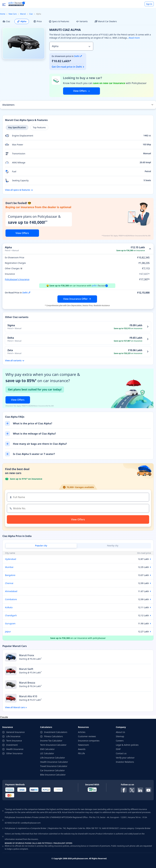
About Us (121, 732)
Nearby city (113, 546)
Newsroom (83, 745)
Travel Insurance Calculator (54, 766)
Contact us (121, 753)
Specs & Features (59, 21)
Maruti (23, 14)
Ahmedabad (11, 591)
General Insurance (15, 732)
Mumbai (9, 567)
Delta (11, 338)
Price (37, 21)
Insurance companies (89, 741)
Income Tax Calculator (51, 741)
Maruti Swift (26, 669)
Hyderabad (11, 559)
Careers (120, 741)
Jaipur (8, 632)
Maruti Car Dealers (106, 21)
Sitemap (120, 736)
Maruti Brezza (27, 683)
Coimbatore (11, 599)
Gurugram (10, 623)
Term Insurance (14, 741)
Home (3, 14)
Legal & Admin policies (127, 745)
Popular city (41, 546)
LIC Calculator (47, 753)
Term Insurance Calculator (53, 745)
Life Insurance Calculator (53, 758)
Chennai (9, 583)
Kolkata (9, 607)
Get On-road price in (67, 67)
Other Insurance (14, 753)
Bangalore (10, 575)
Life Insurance (13, 736)
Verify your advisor (125, 758)
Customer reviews (87, 736)
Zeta (10, 350)
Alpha (22, 21)
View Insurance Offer (75, 299)
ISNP (118, 749)
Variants (82, 21)
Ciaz (31, 14)
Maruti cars (19, 707)
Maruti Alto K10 (28, 696)
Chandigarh (11, 615)
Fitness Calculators (54, 736)
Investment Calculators (56, 732)
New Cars (13, 14)
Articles (82, 732)
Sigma (11, 325)
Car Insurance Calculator (53, 770)
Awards (82, 749)
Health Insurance (15, 749)
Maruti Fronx (27, 655)
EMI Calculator (47, 749)
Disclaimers (8, 105)
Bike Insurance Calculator (53, 775)
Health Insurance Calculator (54, 762)
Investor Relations (125, 762)
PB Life (81, 753)
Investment (12, 745)
